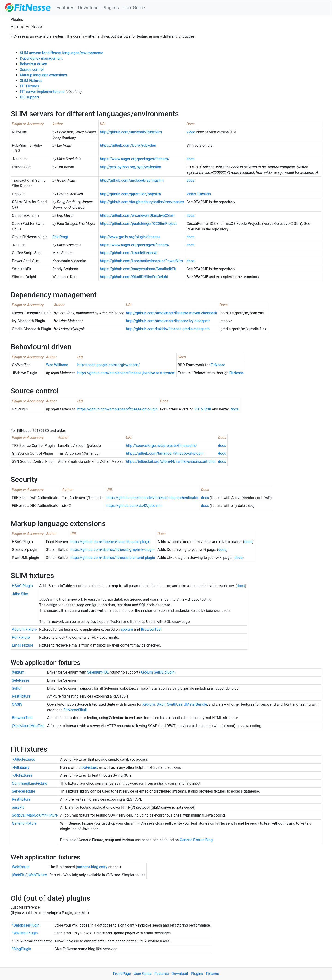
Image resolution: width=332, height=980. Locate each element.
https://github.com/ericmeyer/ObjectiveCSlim (137, 215)
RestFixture (21, 696)
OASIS (17, 704)
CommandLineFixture (30, 783)
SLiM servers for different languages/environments (62, 53)
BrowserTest (151, 629)
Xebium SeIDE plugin (157, 672)
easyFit (18, 807)
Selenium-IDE (98, 672)
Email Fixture (23, 645)
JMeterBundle (195, 704)
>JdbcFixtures (24, 759)
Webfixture (21, 867)
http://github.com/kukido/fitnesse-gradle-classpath (168, 329)
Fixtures (212, 974)
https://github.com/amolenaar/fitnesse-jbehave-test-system (126, 373)
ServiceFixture (24, 791)
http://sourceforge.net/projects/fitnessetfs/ (162, 446)
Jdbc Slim (20, 594)
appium (127, 629)
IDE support (29, 97)
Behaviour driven (33, 64)
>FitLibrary (21, 768)
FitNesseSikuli (75, 710)
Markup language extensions (43, 75)
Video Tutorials (199, 194)
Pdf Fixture (21, 637)
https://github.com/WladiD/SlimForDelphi (134, 277)
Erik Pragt (60, 237)
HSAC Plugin (22, 586)
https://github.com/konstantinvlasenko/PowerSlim (141, 261)
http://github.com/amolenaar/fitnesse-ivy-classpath (168, 321)
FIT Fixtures (29, 86)
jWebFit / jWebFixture (30, 875)
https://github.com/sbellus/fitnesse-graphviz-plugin (112, 550)
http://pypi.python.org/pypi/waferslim (130, 167)
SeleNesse (21, 680)
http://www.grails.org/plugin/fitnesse (130, 237)
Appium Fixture (24, 629)
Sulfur (17, 688)
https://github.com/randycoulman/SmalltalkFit (138, 269)
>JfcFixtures (22, 775)
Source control (32, 70)
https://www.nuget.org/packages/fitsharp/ (135, 159)
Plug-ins (110, 8)
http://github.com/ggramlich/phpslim (130, 194)
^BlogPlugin (22, 949)
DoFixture (89, 768)
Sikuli (161, 704)
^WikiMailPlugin (25, 933)
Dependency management (41, 58)
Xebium (18, 672)
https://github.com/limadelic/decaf (129, 253)
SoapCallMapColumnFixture (35, 815)
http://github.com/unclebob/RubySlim (131, 132)
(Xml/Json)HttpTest (28, 726)
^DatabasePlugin (26, 925)
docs (191, 159)
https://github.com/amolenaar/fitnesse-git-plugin (117, 409)
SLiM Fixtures (31, 81)
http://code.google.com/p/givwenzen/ (108, 365)
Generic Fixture (24, 823)
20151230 (203, 409)
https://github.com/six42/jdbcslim (134, 506)
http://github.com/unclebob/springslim (132, 180)
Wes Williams (57, 365)
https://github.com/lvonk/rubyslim (128, 145)
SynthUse (175, 704)
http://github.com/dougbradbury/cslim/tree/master (142, 202)
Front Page (122, 974)
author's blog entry (92, 867)
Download (88, 8)
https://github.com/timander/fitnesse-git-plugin (165, 453)
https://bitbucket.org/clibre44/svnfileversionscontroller (171, 462)
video (191, 132)
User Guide (134, 8)
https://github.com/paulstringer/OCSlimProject (138, 224)
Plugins (197, 974)
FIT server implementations (42, 92)
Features (65, 8)
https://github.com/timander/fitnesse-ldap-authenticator (152, 498)
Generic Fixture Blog (196, 840)
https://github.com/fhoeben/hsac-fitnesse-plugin (110, 542)
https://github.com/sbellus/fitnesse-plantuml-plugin (113, 558)
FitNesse (218, 365)
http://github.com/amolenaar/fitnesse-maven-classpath (171, 313)
